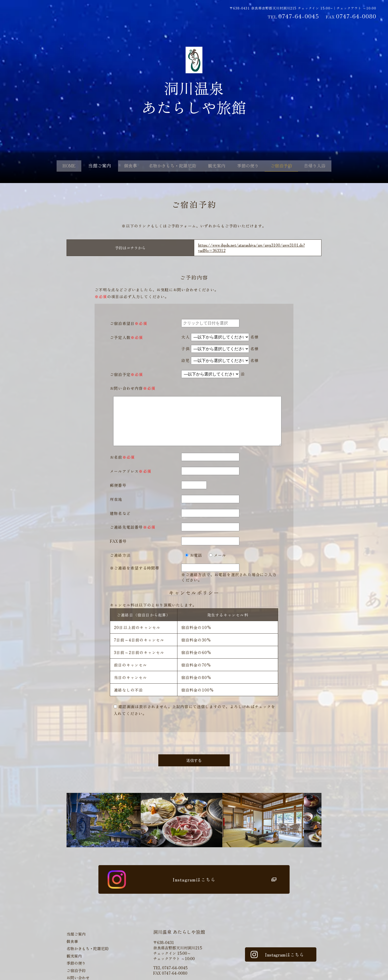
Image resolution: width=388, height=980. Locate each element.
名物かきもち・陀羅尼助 (169, 166)
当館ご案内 (91, 166)
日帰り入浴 (325, 166)
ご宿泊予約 (288, 166)
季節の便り (251, 166)
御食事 (123, 166)
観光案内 (217, 166)
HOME (59, 166)
